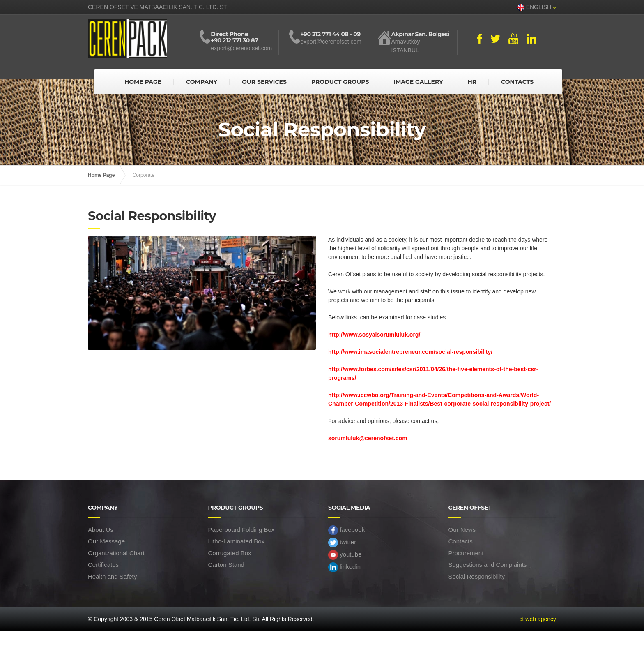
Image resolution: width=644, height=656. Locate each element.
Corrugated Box (230, 553)
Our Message (106, 541)
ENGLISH (537, 7)
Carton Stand (226, 565)
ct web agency (538, 619)
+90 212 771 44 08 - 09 (330, 34)
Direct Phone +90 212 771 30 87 (234, 38)
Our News (462, 530)
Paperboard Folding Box (241, 530)
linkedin (344, 567)
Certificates (103, 565)
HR (472, 82)
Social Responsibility (477, 576)
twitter (342, 543)
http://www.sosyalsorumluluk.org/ (374, 335)
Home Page (101, 175)
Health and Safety (112, 576)
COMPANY (202, 82)
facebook (346, 530)
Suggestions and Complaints (488, 565)
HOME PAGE (143, 82)
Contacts (461, 541)
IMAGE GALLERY (418, 82)
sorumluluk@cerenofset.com (368, 438)
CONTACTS (517, 82)
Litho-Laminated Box (237, 541)
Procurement (466, 553)
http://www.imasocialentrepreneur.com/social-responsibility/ (410, 352)
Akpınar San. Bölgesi (420, 34)
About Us (101, 530)
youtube (345, 555)
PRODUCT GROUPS (340, 82)
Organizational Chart (116, 553)
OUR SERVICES (264, 82)
